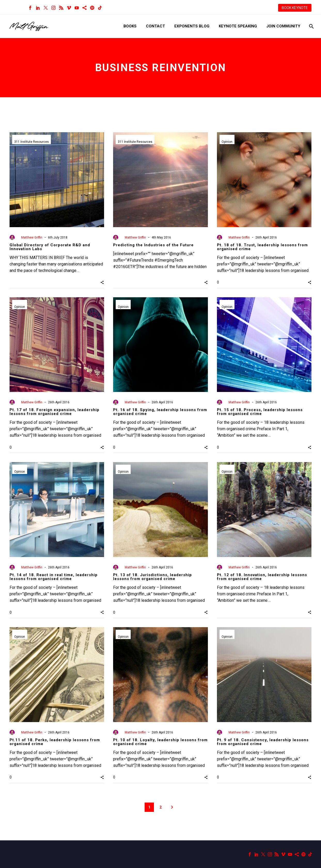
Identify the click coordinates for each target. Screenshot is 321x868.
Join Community (283, 26)
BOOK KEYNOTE (295, 8)
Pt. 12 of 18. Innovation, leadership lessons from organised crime (262, 577)
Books (130, 26)
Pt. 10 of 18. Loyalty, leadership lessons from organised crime (160, 742)
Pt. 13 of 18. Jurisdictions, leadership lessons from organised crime (152, 577)
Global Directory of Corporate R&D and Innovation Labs (50, 247)
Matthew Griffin (32, 238)
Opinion (227, 142)
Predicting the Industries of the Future (153, 245)
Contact (155, 26)
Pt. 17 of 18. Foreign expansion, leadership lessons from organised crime (54, 412)
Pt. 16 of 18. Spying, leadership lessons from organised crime (160, 412)
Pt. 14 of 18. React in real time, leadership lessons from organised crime (54, 577)
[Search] (311, 26)
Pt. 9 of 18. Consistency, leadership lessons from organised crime (263, 742)
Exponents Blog (192, 26)
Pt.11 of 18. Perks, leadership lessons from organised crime (55, 742)
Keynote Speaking (238, 26)
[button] (102, 282)
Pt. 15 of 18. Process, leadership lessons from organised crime (260, 412)
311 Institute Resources (32, 142)
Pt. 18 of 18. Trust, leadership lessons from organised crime (262, 247)
